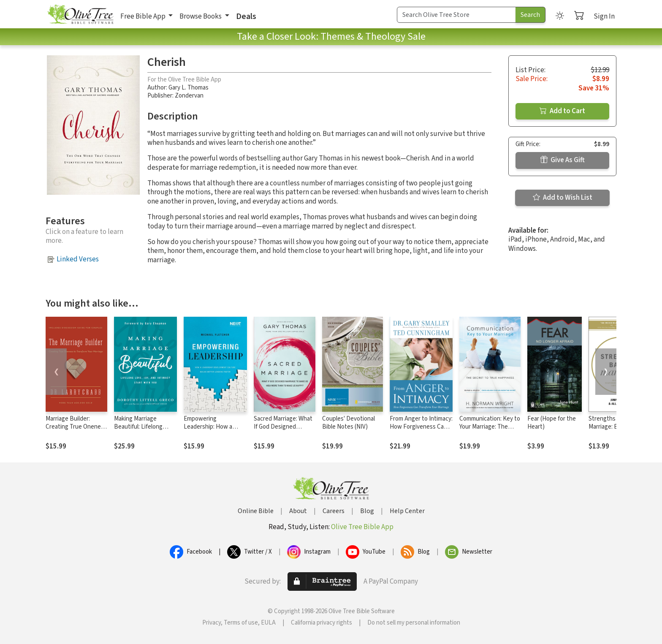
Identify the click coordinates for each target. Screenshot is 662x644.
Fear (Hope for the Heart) (552, 423)
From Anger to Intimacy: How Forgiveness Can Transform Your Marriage (421, 431)
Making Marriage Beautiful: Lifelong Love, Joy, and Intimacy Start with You (145, 431)
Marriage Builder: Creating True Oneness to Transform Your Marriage (76, 431)
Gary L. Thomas (189, 88)
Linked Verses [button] (78, 259)
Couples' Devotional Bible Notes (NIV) (349, 423)
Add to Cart (562, 111)
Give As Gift (563, 160)
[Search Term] (456, 15)
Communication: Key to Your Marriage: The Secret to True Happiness (490, 431)
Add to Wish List (563, 198)
